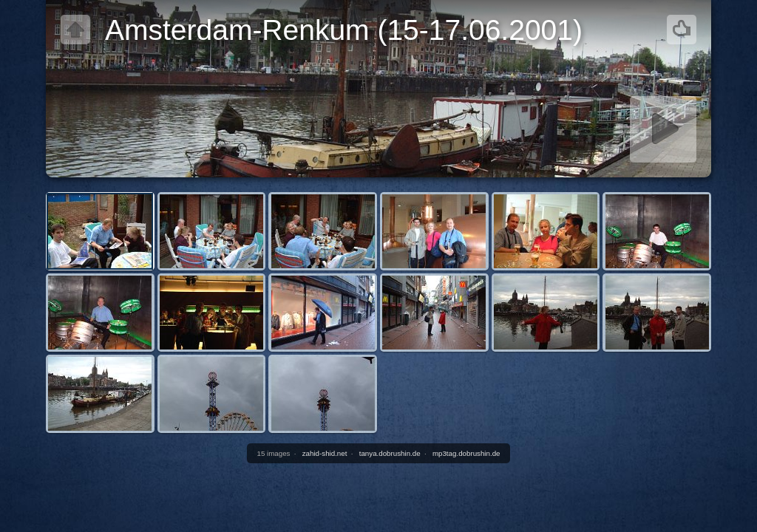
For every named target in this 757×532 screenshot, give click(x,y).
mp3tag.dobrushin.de (466, 453)
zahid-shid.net (325, 453)
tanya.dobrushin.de (390, 453)
